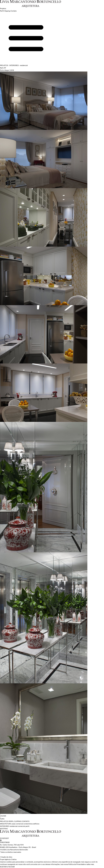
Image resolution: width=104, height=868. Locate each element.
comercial (19, 824)
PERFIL (11, 821)
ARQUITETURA (5, 824)
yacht (27, 826)
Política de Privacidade (77, 864)
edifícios (36, 824)
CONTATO (26, 821)
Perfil (2, 11)
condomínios (28, 824)
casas (13, 824)
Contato (14, 11)
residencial (14, 826)
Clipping (7, 11)
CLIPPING (18, 821)
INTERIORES (5, 826)
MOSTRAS (4, 829)
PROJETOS (4, 821)
